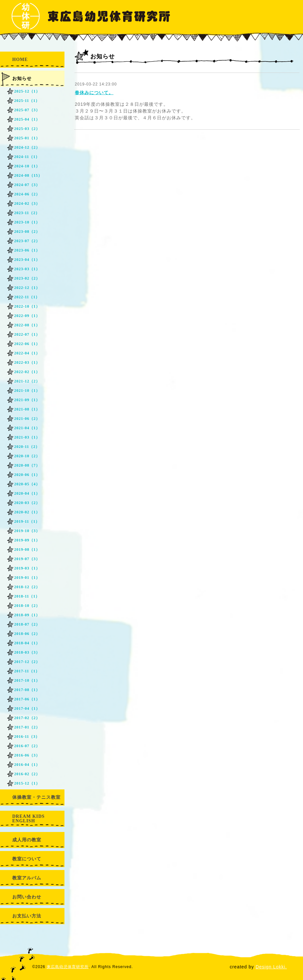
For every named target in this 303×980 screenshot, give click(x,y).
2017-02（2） (27, 718)
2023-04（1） (27, 260)
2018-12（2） (27, 587)
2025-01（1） (27, 138)
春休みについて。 (94, 93)
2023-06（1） (27, 250)
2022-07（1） (27, 334)
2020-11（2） (27, 447)
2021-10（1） (27, 391)
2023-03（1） (27, 269)
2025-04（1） (27, 119)
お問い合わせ (27, 897)
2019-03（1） (27, 568)
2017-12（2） (27, 662)
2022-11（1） (27, 297)
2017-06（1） (27, 699)
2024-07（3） (27, 185)
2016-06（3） (27, 755)
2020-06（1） (27, 475)
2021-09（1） (27, 400)
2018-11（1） (27, 596)
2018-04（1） (27, 643)
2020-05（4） (27, 484)
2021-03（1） (27, 437)
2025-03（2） (27, 129)
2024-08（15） (28, 175)
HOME (20, 59)
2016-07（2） (27, 746)
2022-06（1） (27, 344)
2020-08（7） (27, 465)
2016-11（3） (27, 737)
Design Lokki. (271, 967)
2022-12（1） (27, 288)
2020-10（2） (27, 456)
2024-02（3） (27, 203)
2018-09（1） (27, 615)
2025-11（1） (27, 101)
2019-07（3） (27, 559)
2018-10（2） (27, 606)
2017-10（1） (27, 680)
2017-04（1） (27, 708)
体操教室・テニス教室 (36, 797)
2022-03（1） (27, 362)
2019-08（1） (27, 549)
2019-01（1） (27, 578)
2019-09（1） (27, 540)
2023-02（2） (27, 278)
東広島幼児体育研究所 (68, 967)
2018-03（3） (27, 652)
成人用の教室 (27, 840)
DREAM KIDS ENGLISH (29, 819)
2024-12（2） (27, 147)
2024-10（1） (27, 166)
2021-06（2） (27, 419)
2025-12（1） (27, 91)
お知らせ (22, 79)
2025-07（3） (27, 110)
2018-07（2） (27, 624)
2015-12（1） (27, 783)
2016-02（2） (27, 774)
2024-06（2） (27, 194)
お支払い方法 (27, 916)
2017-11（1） (27, 671)
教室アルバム (27, 878)
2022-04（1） (27, 353)
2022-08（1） (27, 325)
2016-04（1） (27, 765)
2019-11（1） (27, 521)
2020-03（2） (27, 503)
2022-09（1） (27, 316)
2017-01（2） (27, 727)
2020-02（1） (27, 512)
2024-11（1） (27, 157)
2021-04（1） (27, 428)
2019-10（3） (27, 531)
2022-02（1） (27, 372)
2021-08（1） (27, 409)
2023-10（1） (27, 222)
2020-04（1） (27, 493)
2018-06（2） (27, 634)
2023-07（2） (27, 241)
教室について (27, 859)
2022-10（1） (27, 306)
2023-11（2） (27, 213)
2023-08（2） (27, 232)
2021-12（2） (27, 381)
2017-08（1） (27, 690)
